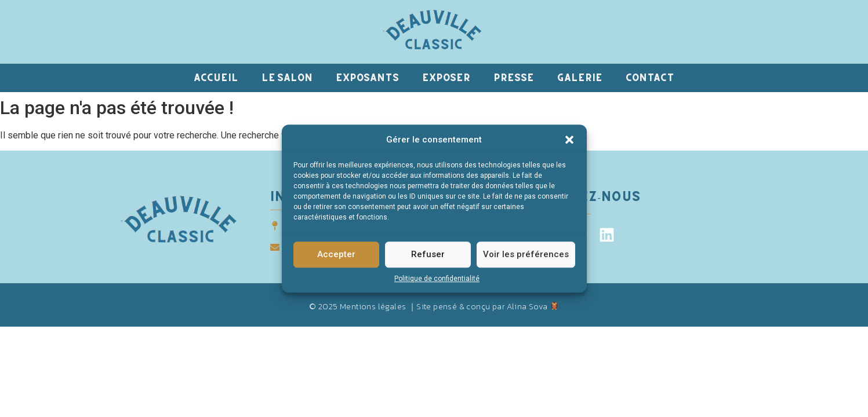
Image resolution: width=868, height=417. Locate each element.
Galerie (580, 77)
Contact (650, 77)
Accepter (336, 255)
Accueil (216, 77)
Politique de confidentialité (437, 279)
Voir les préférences (526, 255)
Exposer (446, 77)
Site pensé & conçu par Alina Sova (487, 307)
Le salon (287, 77)
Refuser (428, 255)
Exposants (367, 77)
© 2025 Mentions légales (357, 307)
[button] (569, 140)
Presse (514, 77)
